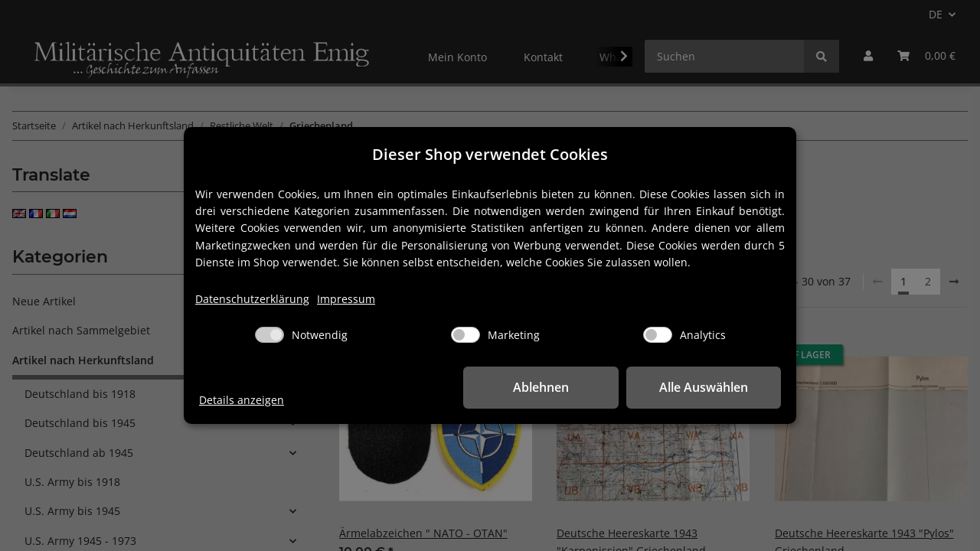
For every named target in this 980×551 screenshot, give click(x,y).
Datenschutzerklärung (252, 299)
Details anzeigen (242, 400)
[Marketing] (465, 335)
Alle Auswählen (704, 387)
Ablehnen (544, 387)
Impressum (346, 299)
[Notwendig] (269, 335)
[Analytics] (658, 335)
